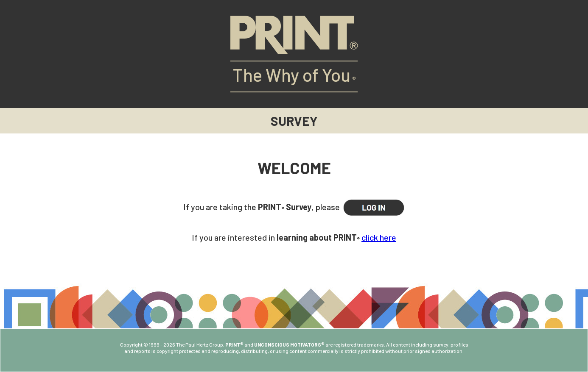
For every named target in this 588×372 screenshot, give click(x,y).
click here (379, 237)
